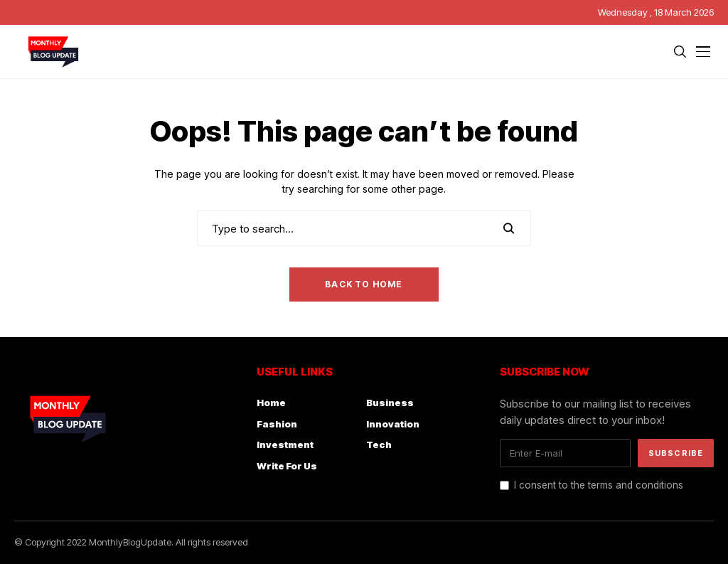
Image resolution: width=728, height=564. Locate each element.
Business (390, 403)
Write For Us (287, 466)
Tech (379, 445)
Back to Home (364, 284)
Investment (285, 445)
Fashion (277, 424)
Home (271, 403)
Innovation (393, 424)
